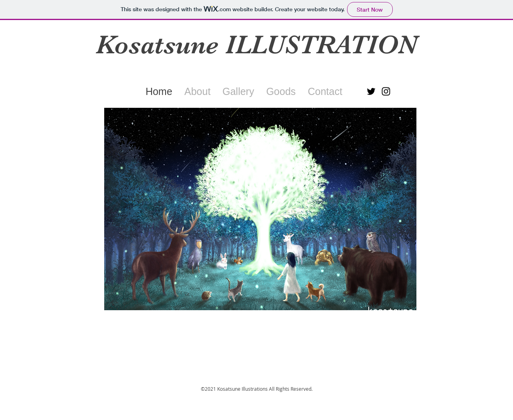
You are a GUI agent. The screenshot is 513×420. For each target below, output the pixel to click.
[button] (260, 209)
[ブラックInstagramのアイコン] (386, 91)
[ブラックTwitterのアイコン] (371, 91)
